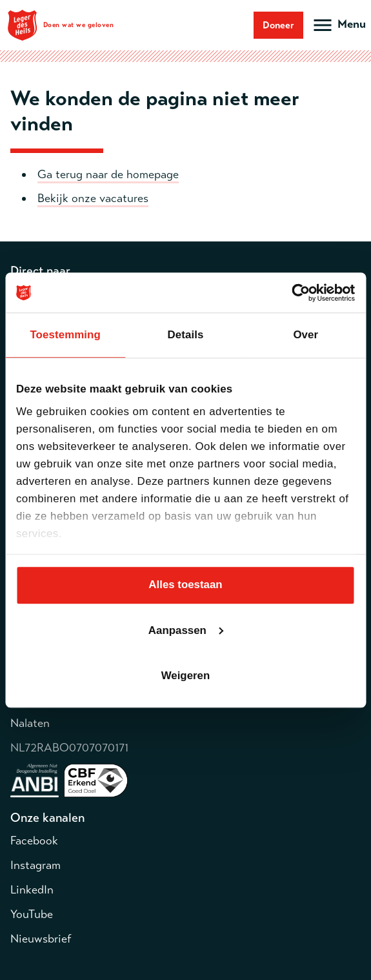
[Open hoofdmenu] (338, 25)
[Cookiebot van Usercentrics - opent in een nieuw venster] (298, 293)
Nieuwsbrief (41, 939)
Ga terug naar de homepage (108, 174)
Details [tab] (185, 335)
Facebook (34, 841)
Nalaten (30, 723)
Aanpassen (186, 630)
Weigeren (186, 676)
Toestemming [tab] (65, 335)
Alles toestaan (185, 585)
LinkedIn (32, 890)
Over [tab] (306, 335)
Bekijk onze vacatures (93, 198)
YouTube (32, 914)
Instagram (35, 865)
